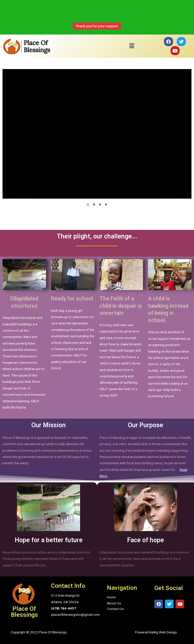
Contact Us (115, 609)
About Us (114, 603)
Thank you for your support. (97, 26)
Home (111, 597)
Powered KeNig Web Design (156, 632)
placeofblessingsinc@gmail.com (75, 615)
